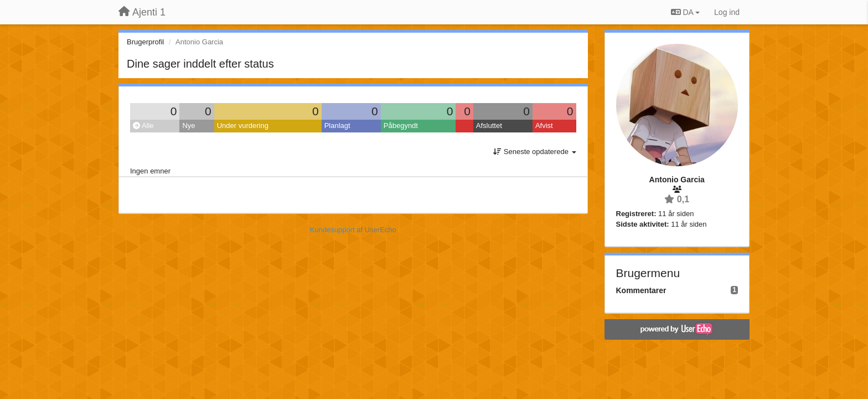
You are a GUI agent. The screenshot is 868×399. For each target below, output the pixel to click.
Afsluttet (489, 126)
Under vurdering (243, 126)
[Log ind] (727, 12)
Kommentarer (641, 290)
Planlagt (337, 126)
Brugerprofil (145, 42)
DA (685, 12)
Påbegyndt (401, 126)
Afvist (544, 126)
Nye (188, 126)
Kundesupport (332, 230)
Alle (143, 126)
